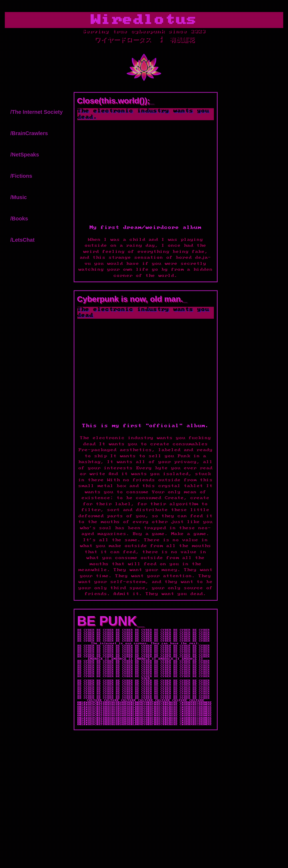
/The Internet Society (36, 112)
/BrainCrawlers (29, 133)
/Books (19, 219)
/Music (18, 197)
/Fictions (21, 176)
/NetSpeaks (25, 155)
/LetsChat (22, 240)
